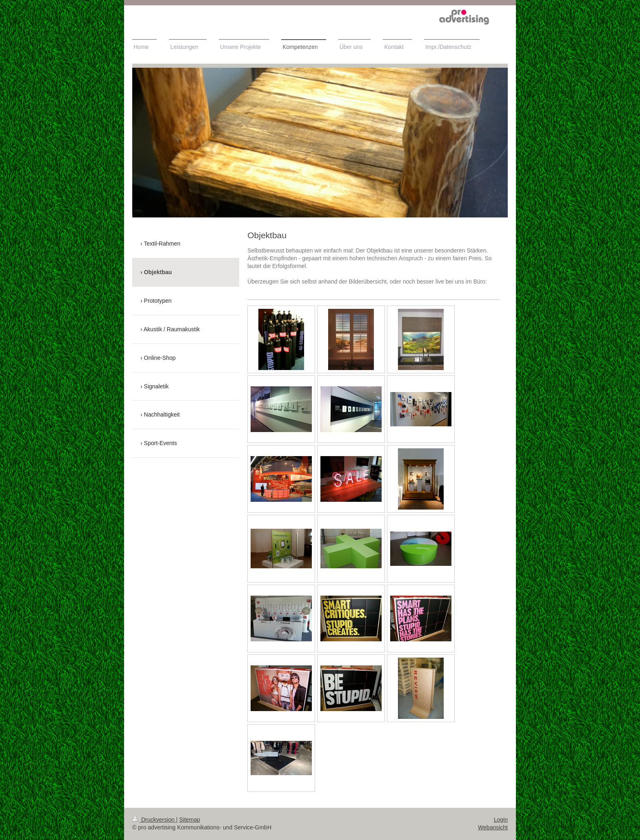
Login (501, 820)
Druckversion (154, 820)
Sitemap (190, 820)
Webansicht (493, 827)
